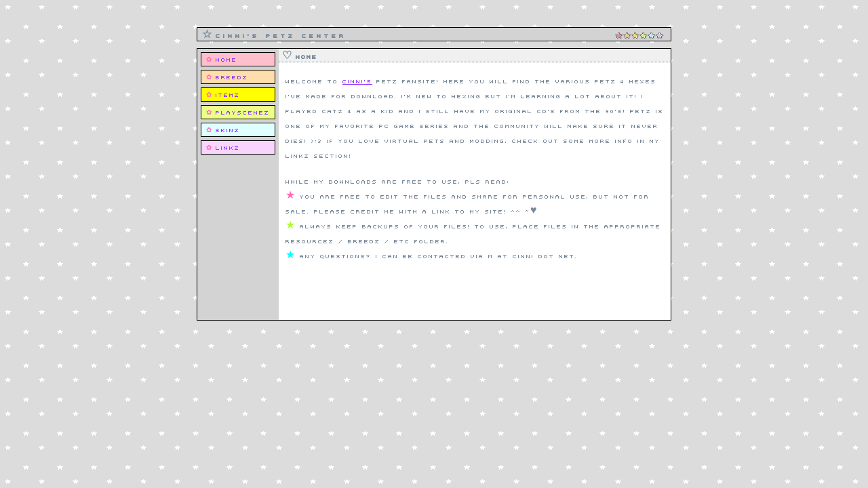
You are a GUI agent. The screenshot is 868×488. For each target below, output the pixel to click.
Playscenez (243, 112)
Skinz (228, 129)
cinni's (357, 81)
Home (226, 59)
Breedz (232, 77)
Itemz (228, 94)
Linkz (228, 147)
